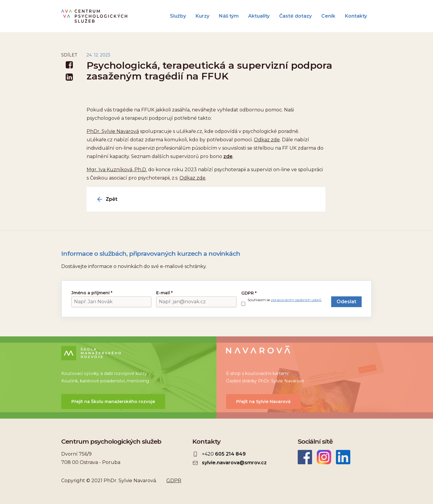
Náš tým (229, 16)
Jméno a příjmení (92, 293)
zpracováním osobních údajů (296, 300)
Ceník (328, 16)
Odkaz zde (267, 140)
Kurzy (202, 16)
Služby (178, 16)
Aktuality (259, 16)
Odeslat (346, 302)
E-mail (164, 293)
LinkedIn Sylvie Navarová (343, 457)
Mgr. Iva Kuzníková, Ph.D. (117, 170)
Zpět (112, 199)
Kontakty (356, 16)
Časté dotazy (295, 16)
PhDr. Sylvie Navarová (113, 131)
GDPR (249, 293)
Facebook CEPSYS (305, 457)
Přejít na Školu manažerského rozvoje (113, 402)
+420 (224, 454)
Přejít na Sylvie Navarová (263, 402)
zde (228, 156)
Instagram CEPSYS (324, 457)
